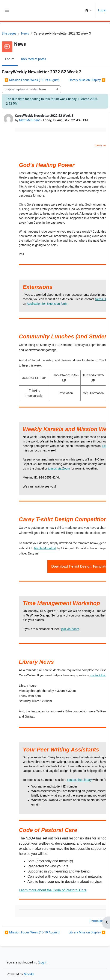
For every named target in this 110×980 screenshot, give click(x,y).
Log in (102, 10)
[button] (88, 10)
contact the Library (79, 780)
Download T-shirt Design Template (79, 566)
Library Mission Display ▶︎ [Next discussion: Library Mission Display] (87, 80)
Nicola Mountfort (45, 548)
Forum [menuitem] (10, 59)
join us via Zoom (59, 468)
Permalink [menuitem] (96, 921)
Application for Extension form (47, 304)
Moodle (29, 974)
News (25, 33)
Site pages (9, 33)
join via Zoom (70, 629)
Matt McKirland (30, 120)
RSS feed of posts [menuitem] (33, 59)
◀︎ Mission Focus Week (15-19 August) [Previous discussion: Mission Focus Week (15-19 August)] (32, 80)
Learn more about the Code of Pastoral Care (53, 890)
